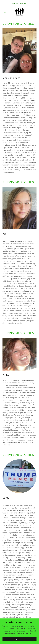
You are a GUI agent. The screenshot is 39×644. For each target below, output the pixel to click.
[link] (19, 12)
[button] (5, 12)
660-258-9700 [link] (20, 3)
